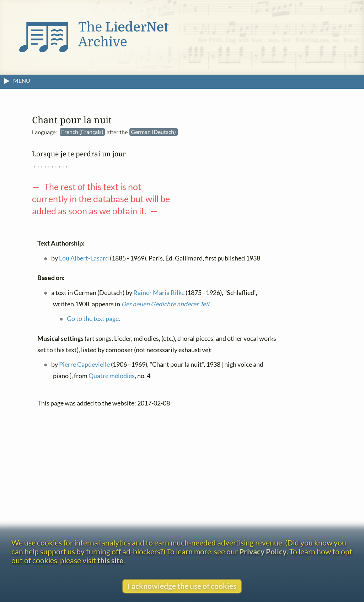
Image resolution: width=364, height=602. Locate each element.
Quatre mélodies (112, 376)
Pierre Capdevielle (84, 365)
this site (110, 560)
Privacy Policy (263, 551)
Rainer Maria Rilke (159, 293)
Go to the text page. (93, 319)
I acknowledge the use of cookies (182, 586)
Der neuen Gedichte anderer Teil (165, 304)
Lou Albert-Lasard (84, 258)
